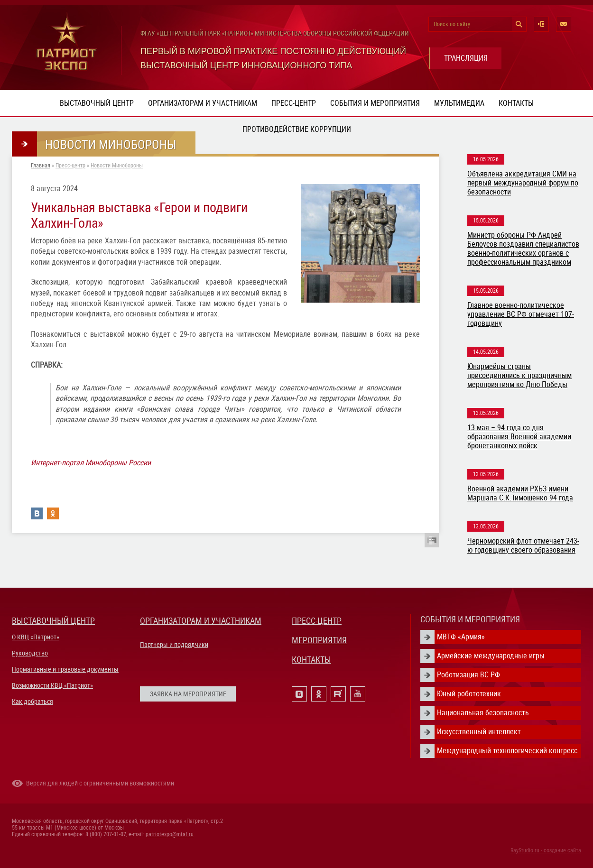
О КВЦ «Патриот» (36, 637)
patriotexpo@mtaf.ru (170, 834)
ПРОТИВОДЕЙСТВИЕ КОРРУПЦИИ (297, 129)
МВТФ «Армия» (461, 637)
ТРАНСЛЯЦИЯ (466, 58)
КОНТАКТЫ (311, 660)
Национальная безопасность (483, 713)
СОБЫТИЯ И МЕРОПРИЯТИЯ (470, 619)
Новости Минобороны (117, 166)
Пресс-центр (294, 103)
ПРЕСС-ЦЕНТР (317, 621)
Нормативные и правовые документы (65, 669)
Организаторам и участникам (203, 103)
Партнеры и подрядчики (174, 645)
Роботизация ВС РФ (468, 675)
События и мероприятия (375, 103)
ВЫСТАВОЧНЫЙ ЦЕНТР (53, 621)
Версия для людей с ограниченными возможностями (100, 783)
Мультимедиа (459, 103)
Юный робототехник (469, 694)
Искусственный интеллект (479, 732)
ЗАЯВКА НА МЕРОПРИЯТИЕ (188, 694)
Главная (41, 166)
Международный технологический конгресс (507, 751)
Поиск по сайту (452, 24)
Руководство (30, 653)
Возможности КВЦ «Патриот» (52, 685)
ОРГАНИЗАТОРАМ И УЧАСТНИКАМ (201, 621)
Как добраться (32, 702)
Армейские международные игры (491, 656)
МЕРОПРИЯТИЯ (319, 640)
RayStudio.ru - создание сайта (546, 850)
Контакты (516, 103)
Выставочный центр (97, 103)
